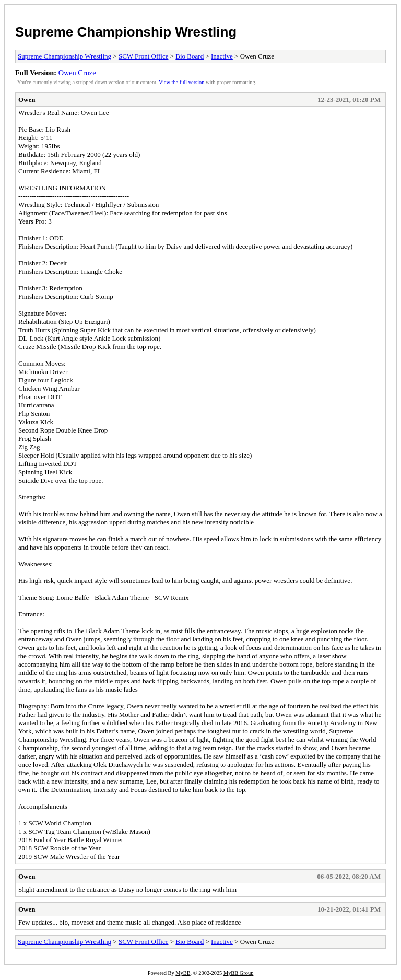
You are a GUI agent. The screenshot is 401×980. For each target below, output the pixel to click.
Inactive (222, 56)
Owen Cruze (77, 73)
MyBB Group (238, 973)
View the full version (181, 82)
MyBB (183, 973)
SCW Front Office (144, 56)
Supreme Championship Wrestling (126, 32)
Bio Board (190, 56)
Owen (27, 100)
